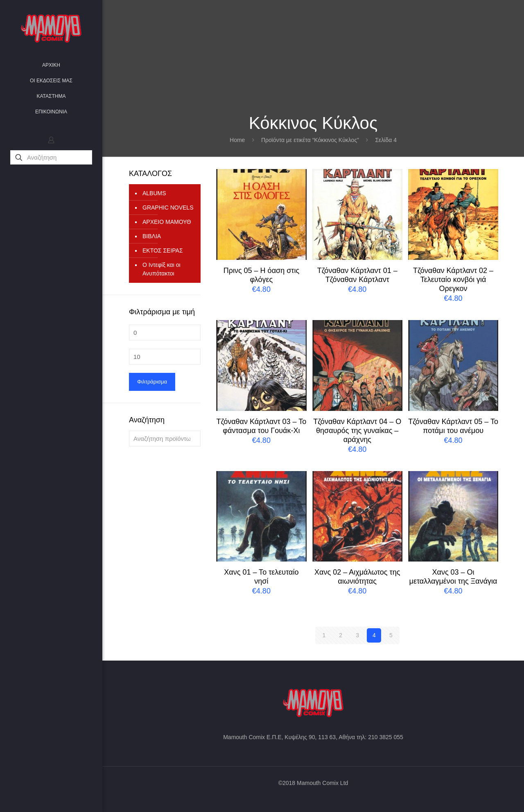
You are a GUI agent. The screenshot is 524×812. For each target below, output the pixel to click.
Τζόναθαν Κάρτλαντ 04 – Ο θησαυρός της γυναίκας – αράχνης (357, 431)
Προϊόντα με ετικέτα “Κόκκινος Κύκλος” (310, 140)
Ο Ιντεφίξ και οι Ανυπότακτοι (161, 269)
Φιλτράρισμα (152, 382)
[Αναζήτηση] (51, 157)
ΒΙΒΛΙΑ (152, 236)
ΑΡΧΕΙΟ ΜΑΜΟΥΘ (167, 222)
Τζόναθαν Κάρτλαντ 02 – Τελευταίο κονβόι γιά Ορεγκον (453, 280)
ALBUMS (154, 193)
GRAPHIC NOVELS (168, 208)
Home (237, 140)
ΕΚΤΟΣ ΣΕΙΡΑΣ (163, 250)
